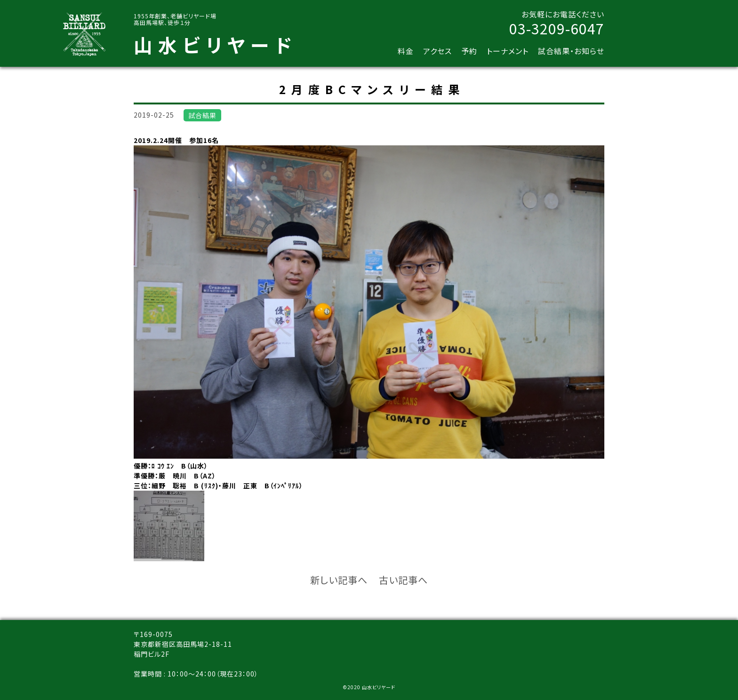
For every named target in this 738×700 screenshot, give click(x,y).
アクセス (437, 51)
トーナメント (508, 51)
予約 (469, 51)
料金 (406, 51)
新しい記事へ (339, 580)
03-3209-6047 (557, 28)
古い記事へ (403, 580)
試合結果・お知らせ (571, 51)
